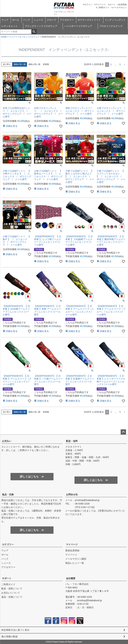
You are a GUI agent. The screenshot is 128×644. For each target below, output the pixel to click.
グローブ (51, 20)
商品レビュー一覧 (75, 563)
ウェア (5, 20)
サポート (7, 578)
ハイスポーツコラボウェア (78, 26)
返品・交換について (12, 597)
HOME (4, 37)
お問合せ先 (72, 494)
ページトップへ (123, 432)
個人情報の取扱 (9, 636)
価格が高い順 (34, 64)
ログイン (88, 5)
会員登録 (123, 5)
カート (112, 5)
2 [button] (111, 64)
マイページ (101, 5)
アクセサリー (67, 20)
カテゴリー (8, 544)
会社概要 (71, 578)
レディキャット (9, 26)
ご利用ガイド (103, 8)
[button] (124, 65)
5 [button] (120, 64)
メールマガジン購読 (76, 559)
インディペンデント (115, 20)
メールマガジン (120, 8)
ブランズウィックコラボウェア (41, 26)
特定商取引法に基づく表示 (15, 630)
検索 (34, 32)
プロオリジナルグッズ (111, 26)
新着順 (46, 64)
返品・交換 (8, 494)
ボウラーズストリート (89, 20)
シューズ (38, 20)
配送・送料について (12, 589)
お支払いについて (11, 593)
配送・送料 (72, 441)
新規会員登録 (72, 550)
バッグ (26, 20)
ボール (16, 20)
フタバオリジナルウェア (28, 37)
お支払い (7, 441)
